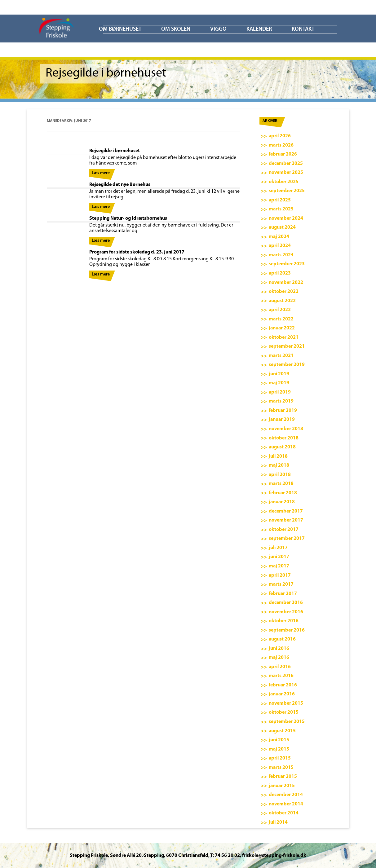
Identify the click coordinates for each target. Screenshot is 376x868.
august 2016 (282, 639)
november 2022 (286, 283)
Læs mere (101, 173)
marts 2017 (281, 584)
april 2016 (280, 667)
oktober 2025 (284, 182)
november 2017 (286, 520)
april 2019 (280, 392)
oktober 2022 (284, 292)
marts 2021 (281, 356)
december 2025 (286, 164)
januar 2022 (282, 328)
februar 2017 (283, 594)
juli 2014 (278, 822)
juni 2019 (279, 374)
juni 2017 (279, 557)
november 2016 (286, 612)
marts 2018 (281, 484)
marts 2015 (281, 768)
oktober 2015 (284, 712)
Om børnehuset (120, 29)
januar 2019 (282, 420)
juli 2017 (278, 548)
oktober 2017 (284, 530)
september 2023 (287, 264)
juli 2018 (278, 456)
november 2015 (286, 703)
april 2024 (280, 246)
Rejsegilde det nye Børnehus (120, 185)
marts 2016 (281, 676)
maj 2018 (279, 465)
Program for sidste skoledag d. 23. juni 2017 (137, 252)
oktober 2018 (284, 438)
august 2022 (282, 301)
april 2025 (280, 200)
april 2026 (280, 136)
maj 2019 (279, 383)
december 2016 (286, 603)
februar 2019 (283, 411)
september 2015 (287, 722)
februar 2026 (283, 154)
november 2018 (286, 429)
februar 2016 (283, 685)
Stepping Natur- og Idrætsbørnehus (128, 218)
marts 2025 (281, 209)
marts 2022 (281, 319)
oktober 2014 (284, 813)
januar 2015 (282, 786)
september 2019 (287, 365)
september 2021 (287, 346)
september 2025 (287, 191)
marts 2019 (281, 401)
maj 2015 (279, 749)
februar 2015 (283, 777)
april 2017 (280, 575)
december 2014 (286, 795)
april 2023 (280, 273)
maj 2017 (279, 566)
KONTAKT (303, 29)
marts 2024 (281, 255)
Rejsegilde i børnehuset (115, 151)
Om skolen (176, 29)
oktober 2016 (284, 621)
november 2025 (286, 173)
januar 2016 (282, 694)
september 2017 (287, 539)
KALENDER (259, 29)
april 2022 (280, 310)
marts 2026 (281, 145)
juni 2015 (279, 740)
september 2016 (287, 630)
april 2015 (280, 758)
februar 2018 (283, 493)
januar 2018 (282, 502)
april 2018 (280, 475)
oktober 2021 (284, 337)
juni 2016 (279, 649)
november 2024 (286, 218)
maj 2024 (279, 237)
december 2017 (286, 511)
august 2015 (282, 731)
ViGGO (218, 29)
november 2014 (286, 804)
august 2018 (282, 447)
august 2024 (282, 227)
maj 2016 (279, 658)
